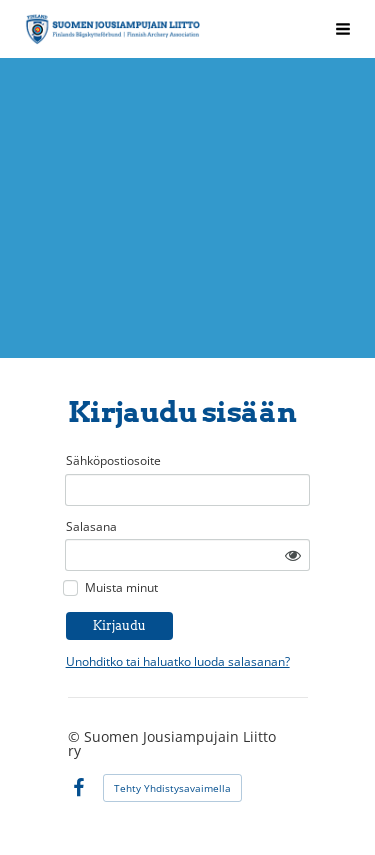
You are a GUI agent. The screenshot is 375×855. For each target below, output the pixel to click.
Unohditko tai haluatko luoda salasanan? (178, 661)
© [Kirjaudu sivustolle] (76, 736)
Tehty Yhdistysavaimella (172, 788)
